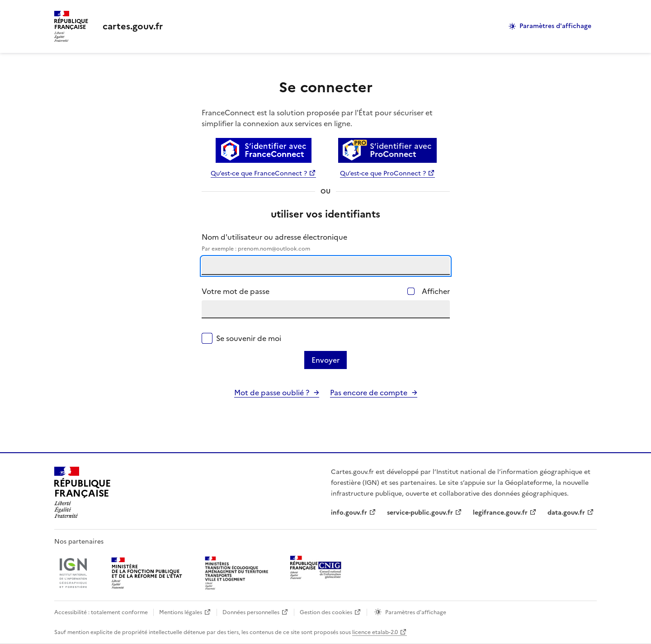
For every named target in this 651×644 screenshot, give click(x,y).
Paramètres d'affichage (555, 26)
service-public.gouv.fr (420, 513)
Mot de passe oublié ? (272, 393)
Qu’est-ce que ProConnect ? (383, 173)
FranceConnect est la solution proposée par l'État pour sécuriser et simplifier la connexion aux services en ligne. (317, 118)
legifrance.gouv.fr (500, 513)
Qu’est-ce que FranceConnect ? (259, 173)
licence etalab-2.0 (375, 632)
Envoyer (325, 360)
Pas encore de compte (369, 393)
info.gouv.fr (349, 513)
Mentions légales (181, 612)
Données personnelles (251, 612)
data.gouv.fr (566, 513)
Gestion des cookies (326, 612)
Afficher (436, 291)
